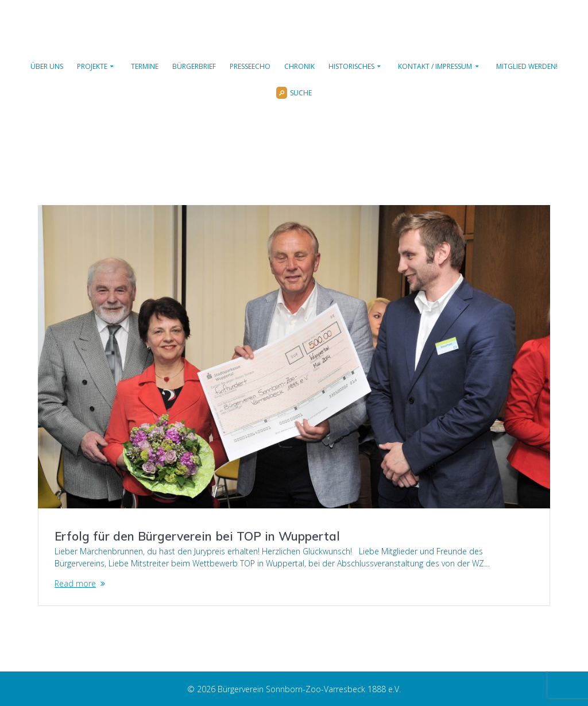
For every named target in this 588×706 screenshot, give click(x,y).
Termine (145, 66)
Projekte (92, 66)
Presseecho (250, 66)
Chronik (299, 66)
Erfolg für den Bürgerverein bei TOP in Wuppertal (197, 536)
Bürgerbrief (194, 66)
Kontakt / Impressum (435, 66)
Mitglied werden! (527, 66)
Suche (294, 93)
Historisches (351, 66)
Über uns (47, 66)
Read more (75, 583)
